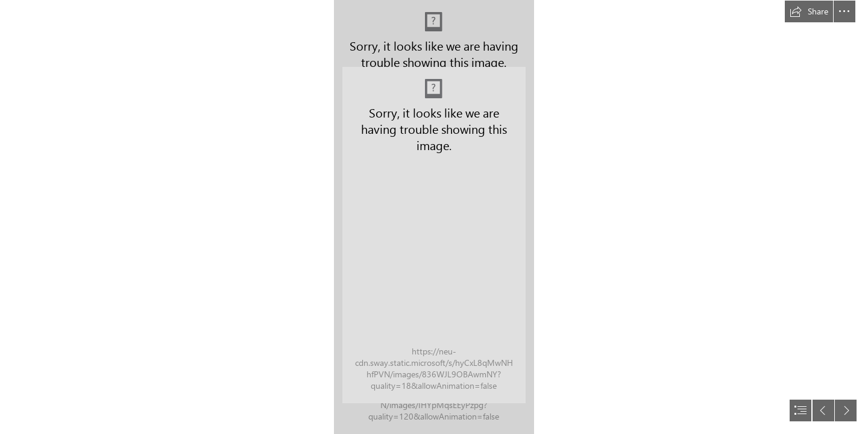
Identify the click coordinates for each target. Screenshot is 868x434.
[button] (809, 11)
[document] (434, 217)
